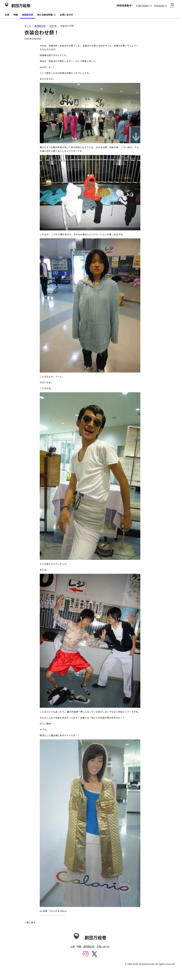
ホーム (28, 26)
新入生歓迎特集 (47, 15)
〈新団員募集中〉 (124, 5)
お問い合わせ (67, 15)
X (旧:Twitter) (143, 6)
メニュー (172, 6)
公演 (7, 15)
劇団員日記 (28, 15)
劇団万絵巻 (18, 5)
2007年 (53, 26)
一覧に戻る (30, 922)
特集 (16, 15)
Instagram (159, 6)
